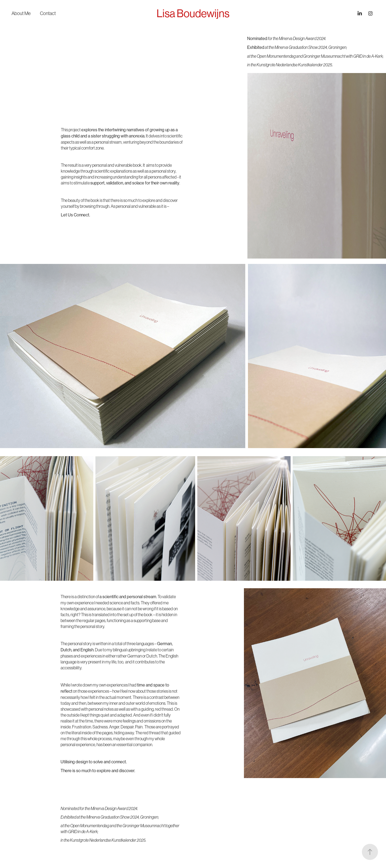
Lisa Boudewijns (193, 13)
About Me (21, 13)
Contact (48, 13)
